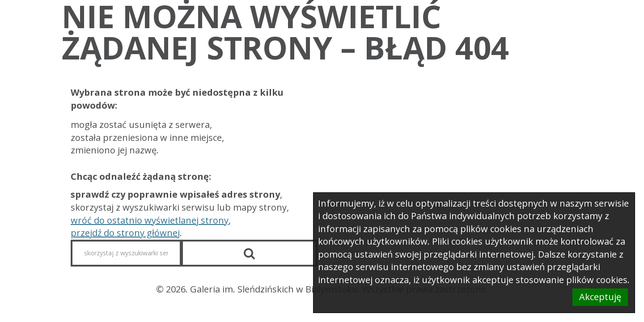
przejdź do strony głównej (125, 233)
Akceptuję (600, 297)
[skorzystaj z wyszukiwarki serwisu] (126, 253)
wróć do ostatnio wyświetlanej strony (150, 220)
